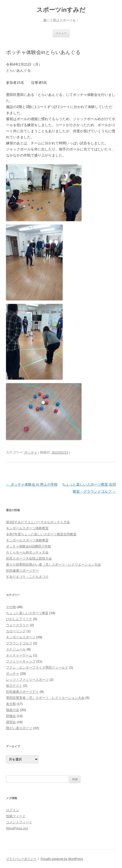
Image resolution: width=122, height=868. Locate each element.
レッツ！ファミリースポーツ (27, 680)
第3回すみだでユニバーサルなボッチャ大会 (38, 522)
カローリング (16, 631)
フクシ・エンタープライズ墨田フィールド (37, 667)
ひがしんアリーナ (19, 619)
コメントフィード (19, 822)
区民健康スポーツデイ (22, 692)
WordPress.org (17, 828)
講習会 (11, 722)
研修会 (11, 716)
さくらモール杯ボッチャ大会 (27, 552)
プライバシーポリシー (21, 859)
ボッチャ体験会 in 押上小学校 (32, 484)
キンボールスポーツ (21, 637)
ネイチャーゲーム (19, 655)
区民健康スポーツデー (22, 571)
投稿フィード (16, 816)
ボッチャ (31, 452)
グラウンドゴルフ (19, 643)
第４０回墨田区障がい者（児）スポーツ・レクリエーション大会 (53, 564)
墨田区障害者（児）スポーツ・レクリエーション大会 (45, 698)
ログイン (13, 810)
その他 (11, 607)
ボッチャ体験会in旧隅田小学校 (29, 546)
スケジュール (16, 649)
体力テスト (14, 686)
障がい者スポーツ (19, 728)
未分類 (11, 704)
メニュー (61, 33)
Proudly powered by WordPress (62, 859)
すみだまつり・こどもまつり (27, 577)
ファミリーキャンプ (21, 661)
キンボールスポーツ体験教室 (27, 528)
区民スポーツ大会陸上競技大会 (29, 558)
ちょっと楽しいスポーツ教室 (27, 613)
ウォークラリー (17, 625)
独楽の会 (13, 710)
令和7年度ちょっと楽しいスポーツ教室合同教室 (41, 534)
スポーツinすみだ (61, 10)
